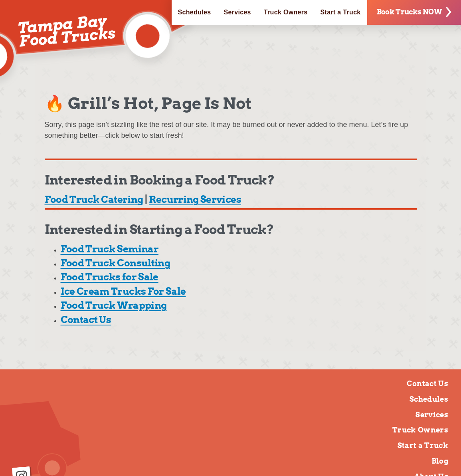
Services (237, 12)
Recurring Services (195, 199)
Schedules (195, 12)
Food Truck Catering (94, 199)
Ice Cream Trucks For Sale (123, 291)
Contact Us (86, 320)
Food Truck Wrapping (114, 305)
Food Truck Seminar (110, 249)
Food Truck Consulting (116, 263)
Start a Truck (341, 12)
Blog (440, 461)
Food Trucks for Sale (110, 277)
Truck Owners (286, 12)
